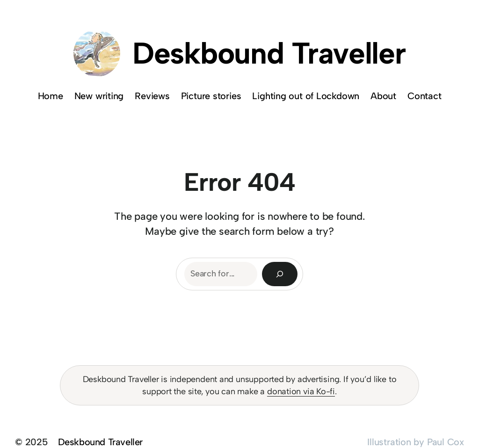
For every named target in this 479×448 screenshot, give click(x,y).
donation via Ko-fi (301, 391)
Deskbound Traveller (269, 53)
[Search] (280, 274)
